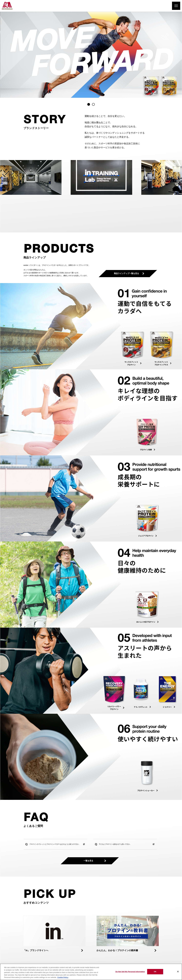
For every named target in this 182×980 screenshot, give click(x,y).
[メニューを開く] (176, 6)
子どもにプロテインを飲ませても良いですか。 (115, 844)
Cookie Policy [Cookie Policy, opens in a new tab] (63, 977)
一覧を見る (90, 861)
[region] (91, 972)
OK (155, 972)
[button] (89, 104)
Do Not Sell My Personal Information (130, 972)
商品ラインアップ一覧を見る (128, 274)
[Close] (178, 972)
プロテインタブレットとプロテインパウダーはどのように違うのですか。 (55, 844)
